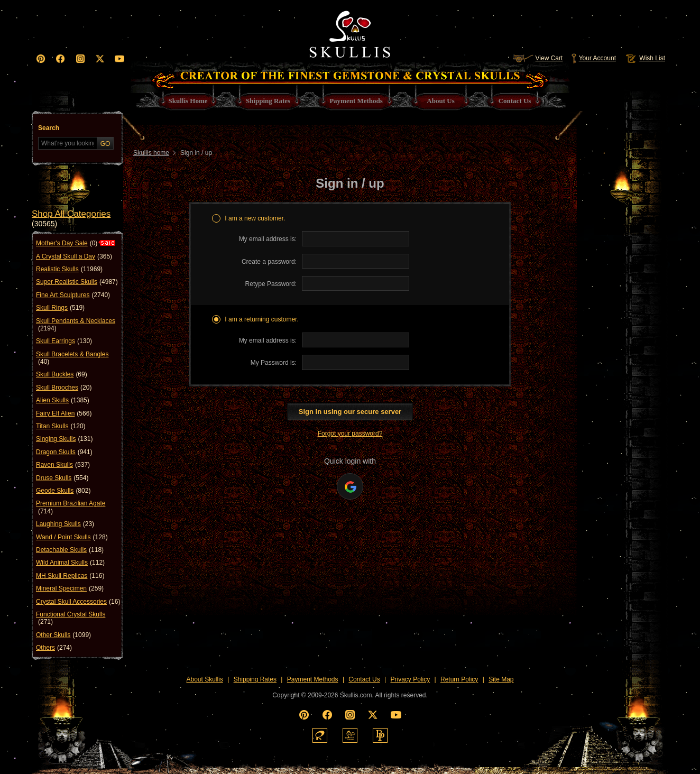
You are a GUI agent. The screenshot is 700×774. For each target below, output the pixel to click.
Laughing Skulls (65, 524)
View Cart (538, 58)
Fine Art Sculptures (73, 295)
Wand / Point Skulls (72, 537)
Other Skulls (63, 635)
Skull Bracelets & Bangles (72, 358)
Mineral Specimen (70, 588)
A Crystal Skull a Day (74, 256)
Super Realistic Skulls (77, 282)
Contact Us (364, 679)
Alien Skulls (63, 400)
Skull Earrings (64, 341)
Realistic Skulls (69, 269)
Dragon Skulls (64, 452)
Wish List (644, 58)
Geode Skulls (63, 491)
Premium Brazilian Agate (71, 507)
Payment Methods (313, 679)
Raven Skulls (63, 465)
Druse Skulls (62, 478)
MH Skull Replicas (70, 576)
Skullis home (151, 153)
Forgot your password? (350, 434)
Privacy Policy (411, 679)
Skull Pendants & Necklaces (76, 325)
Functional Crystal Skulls (71, 618)
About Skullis (204, 679)
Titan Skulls (61, 426)
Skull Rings (60, 308)
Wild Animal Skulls (70, 563)
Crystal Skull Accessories (78, 602)
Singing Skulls (64, 439)
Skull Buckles (62, 374)
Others (54, 648)
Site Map (501, 679)
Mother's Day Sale (67, 243)
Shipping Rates (255, 679)
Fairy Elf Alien (64, 413)
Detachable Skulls (70, 550)
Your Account (593, 58)
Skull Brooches (64, 388)
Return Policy (459, 679)
